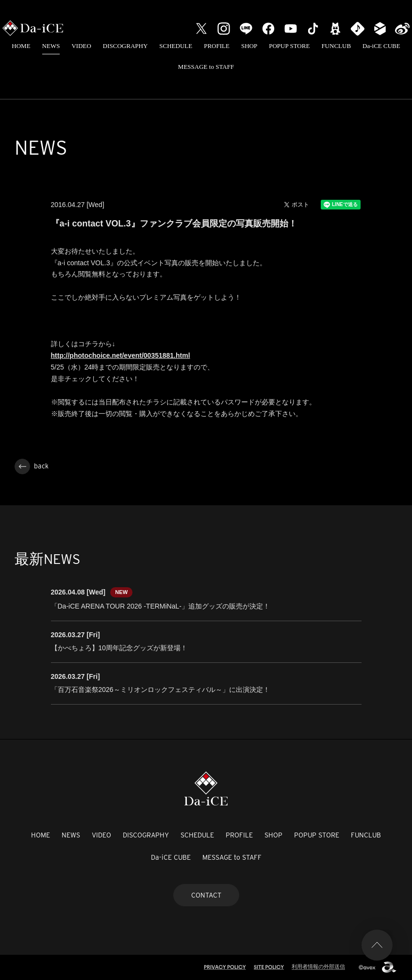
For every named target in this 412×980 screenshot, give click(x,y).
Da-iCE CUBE (381, 46)
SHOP (249, 46)
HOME (21, 46)
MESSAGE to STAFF (206, 67)
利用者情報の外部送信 (318, 966)
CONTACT (206, 895)
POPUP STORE (289, 46)
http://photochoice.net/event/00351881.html (121, 355)
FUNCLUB (336, 46)
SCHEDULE (176, 46)
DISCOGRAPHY (125, 46)
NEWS (51, 46)
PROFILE (217, 46)
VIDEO (81, 46)
